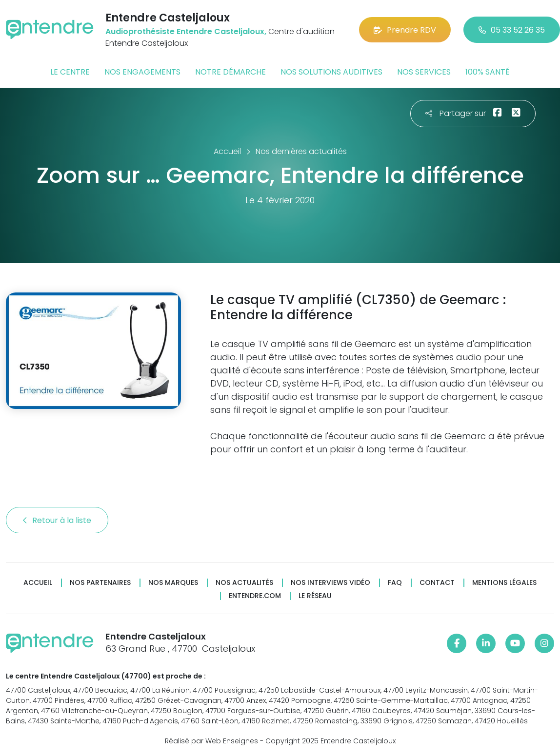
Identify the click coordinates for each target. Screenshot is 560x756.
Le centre (70, 72)
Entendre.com (255, 596)
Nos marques (173, 583)
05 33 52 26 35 (512, 30)
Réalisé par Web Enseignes (211, 741)
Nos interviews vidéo (330, 583)
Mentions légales (504, 583)
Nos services (424, 72)
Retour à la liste (57, 520)
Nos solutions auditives (331, 72)
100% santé (488, 72)
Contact (437, 583)
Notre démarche (230, 72)
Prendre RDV (405, 30)
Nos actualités (244, 583)
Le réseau (315, 596)
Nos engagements (142, 72)
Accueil (38, 583)
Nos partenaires (100, 583)
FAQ (395, 583)
